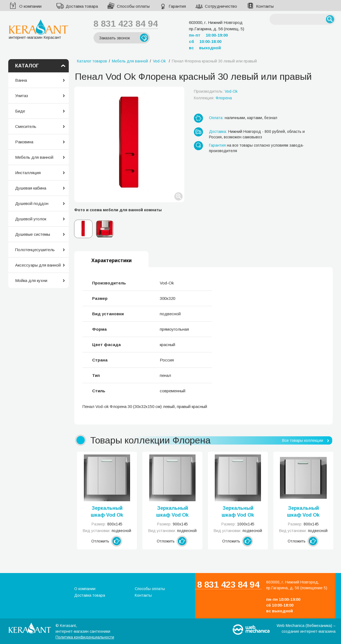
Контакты (265, 6)
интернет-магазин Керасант (39, 29)
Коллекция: (213, 98)
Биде (20, 111)
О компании (30, 6)
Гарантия (177, 6)
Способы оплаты (133, 6)
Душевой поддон (32, 203)
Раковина (24, 142)
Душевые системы (33, 234)
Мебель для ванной (34, 157)
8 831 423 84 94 (126, 24)
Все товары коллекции (303, 440)
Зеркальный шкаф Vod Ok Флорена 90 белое (172, 512)
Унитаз (22, 96)
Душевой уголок (31, 219)
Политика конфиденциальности (85, 637)
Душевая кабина (31, 188)
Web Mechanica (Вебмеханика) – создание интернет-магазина (306, 628)
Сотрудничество (221, 6)
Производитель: (216, 91)
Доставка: (218, 131)
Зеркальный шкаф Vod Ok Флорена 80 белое (107, 512)
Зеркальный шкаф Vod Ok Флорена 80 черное (303, 512)
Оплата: (216, 118)
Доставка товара (82, 6)
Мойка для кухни (31, 280)
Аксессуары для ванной (38, 265)
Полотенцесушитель (35, 250)
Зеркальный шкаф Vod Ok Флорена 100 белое (238, 512)
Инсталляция (28, 173)
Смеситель (26, 126)
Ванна (21, 80)
